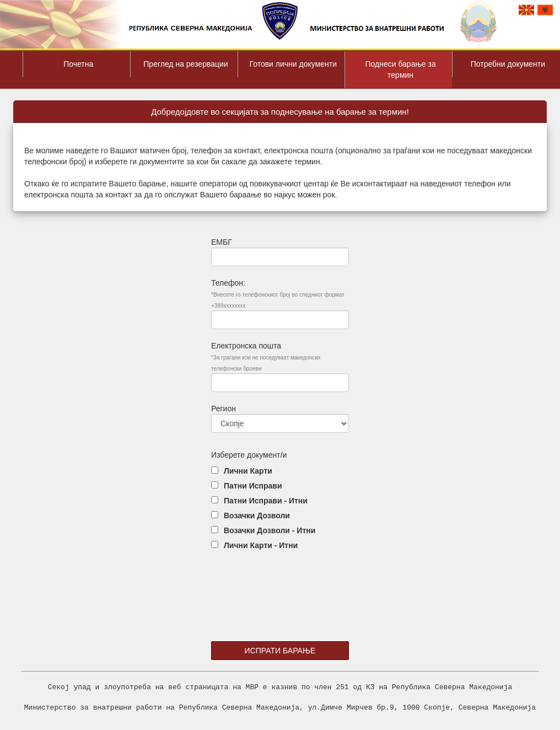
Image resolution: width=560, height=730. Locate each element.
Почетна (78, 64)
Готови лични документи (294, 64)
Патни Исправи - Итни (266, 501)
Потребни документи (508, 64)
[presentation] (281, 605)
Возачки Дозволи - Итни (270, 530)
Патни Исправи (253, 486)
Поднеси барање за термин (400, 69)
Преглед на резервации (185, 64)
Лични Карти (248, 471)
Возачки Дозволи (257, 516)
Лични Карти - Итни (261, 545)
